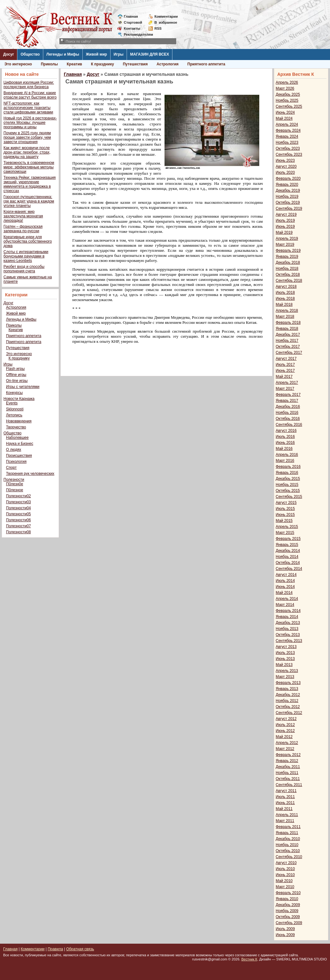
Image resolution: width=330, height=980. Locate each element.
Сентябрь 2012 (289, 713)
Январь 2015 (287, 545)
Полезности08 (18, 532)
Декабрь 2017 (288, 335)
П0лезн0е (15, 484)
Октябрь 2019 (288, 203)
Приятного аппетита (206, 64)
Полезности (14, 480)
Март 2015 (285, 533)
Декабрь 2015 (288, 479)
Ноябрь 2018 (287, 269)
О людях (14, 450)
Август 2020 (286, 166)
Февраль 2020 (288, 178)
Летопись (14, 415)
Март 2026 (285, 88)
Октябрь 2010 (288, 851)
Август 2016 (286, 431)
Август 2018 (286, 287)
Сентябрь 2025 (289, 106)
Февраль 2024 (288, 130)
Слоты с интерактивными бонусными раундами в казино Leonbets (26, 256)
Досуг (9, 54)
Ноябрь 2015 (287, 485)
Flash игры (15, 369)
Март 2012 (285, 749)
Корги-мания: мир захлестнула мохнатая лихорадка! (23, 216)
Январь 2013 (287, 689)
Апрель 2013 (287, 671)
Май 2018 (284, 305)
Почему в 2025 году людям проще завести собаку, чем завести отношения (27, 137)
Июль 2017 (285, 365)
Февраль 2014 (288, 611)
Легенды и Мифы (63, 54)
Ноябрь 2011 (287, 773)
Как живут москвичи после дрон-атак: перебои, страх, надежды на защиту (27, 152)
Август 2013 (286, 647)
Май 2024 (284, 118)
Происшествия (19, 456)
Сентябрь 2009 (289, 923)
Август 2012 (286, 719)
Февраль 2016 (288, 467)
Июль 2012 (285, 725)
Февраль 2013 (288, 683)
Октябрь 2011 (288, 779)
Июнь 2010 (285, 875)
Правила (55, 949)
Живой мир (96, 54)
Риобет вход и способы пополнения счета (24, 269)
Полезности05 (18, 514)
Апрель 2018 (287, 311)
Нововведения (19, 421)
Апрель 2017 (287, 383)
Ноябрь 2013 (287, 629)
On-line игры (17, 381)
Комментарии (166, 16)
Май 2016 (284, 449)
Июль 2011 (285, 797)
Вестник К (249, 959)
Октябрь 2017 (288, 347)
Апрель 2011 (287, 815)
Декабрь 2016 (288, 407)
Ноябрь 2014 (287, 557)
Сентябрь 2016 (289, 425)
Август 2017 (286, 359)
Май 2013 (284, 665)
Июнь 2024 (285, 112)
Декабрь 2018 (288, 263)
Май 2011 (284, 809)
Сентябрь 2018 (289, 281)
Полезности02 (18, 496)
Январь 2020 (287, 185)
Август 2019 (286, 215)
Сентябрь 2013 (289, 641)
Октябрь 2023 (288, 148)
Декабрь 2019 (288, 191)
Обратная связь (80, 949)
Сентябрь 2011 (289, 785)
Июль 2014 (285, 581)
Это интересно (18, 64)
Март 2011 (285, 821)
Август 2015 (286, 503)
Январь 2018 (287, 329)
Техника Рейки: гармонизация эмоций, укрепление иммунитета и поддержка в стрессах (30, 184)
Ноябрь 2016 (287, 413)
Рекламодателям (136, 34)
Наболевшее (17, 438)
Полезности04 (18, 508)
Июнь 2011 (285, 803)
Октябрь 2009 (288, 917)
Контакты (132, 28)
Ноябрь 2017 (287, 341)
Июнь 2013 (285, 659)
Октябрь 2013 (288, 635)
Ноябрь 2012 (287, 701)
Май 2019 (284, 233)
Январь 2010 (287, 899)
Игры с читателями (23, 387)
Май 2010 (284, 881)
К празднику (102, 64)
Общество (30, 54)
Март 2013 (285, 677)
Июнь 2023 (285, 160)
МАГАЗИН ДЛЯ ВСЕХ (150, 54)
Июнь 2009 (285, 935)
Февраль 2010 (288, 893)
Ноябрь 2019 (287, 197)
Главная (131, 16)
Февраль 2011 (288, 827)
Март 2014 (285, 605)
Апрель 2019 (287, 239)
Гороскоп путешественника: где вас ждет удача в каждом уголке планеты (29, 201)
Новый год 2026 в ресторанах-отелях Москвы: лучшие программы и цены (30, 123)
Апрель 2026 (287, 82)
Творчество (16, 427)
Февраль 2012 (288, 755)
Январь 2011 (287, 833)
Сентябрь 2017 (289, 353)
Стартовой (133, 22)
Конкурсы (14, 393)
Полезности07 (18, 526)
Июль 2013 (285, 653)
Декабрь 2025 (288, 94)
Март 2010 (285, 887)
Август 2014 (286, 575)
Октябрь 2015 (288, 491)
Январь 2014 (287, 617)
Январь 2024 (287, 136)
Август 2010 (286, 863)
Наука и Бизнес (20, 444)
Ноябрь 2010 (287, 845)
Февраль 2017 (288, 395)
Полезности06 (18, 520)
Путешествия (135, 64)
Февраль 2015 (288, 539)
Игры (119, 54)
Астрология (168, 64)
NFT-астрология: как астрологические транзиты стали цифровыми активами (28, 108)
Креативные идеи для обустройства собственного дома (28, 241)
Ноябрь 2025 (287, 100)
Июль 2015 (285, 509)
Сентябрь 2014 (289, 569)
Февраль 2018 (288, 323)
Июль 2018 (285, 293)
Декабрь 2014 (288, 551)
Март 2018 (285, 317)
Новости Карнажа (19, 399)
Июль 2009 (285, 929)
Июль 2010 (285, 869)
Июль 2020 (285, 172)
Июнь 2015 (285, 515)
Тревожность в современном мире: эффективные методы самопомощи (29, 167)
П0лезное (15, 490)
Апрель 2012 (287, 743)
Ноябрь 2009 (287, 911)
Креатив (74, 64)
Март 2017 (285, 389)
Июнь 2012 (285, 731)
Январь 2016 (287, 473)
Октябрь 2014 (288, 563)
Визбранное (166, 22)
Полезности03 (18, 502)
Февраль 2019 (288, 251)
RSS (158, 28)
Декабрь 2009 (288, 905)
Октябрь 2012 (288, 707)
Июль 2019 (285, 221)
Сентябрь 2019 (289, 209)
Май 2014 (284, 593)
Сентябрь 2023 (289, 154)
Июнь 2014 (285, 587)
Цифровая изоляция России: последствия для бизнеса (29, 85)
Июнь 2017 (285, 371)
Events (12, 403)
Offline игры (16, 375)
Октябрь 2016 (288, 419)
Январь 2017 (287, 401)
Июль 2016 (285, 437)
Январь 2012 (287, 761)
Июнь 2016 (285, 443)
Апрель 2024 (287, 124)
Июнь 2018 (285, 299)
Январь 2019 (287, 257)
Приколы (49, 64)
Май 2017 (284, 377)
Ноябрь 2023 (287, 142)
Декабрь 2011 (288, 767)
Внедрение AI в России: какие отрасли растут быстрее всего (30, 95)
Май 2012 (284, 737)
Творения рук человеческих (30, 474)
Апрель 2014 (287, 599)
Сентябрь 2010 (289, 857)
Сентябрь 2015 (289, 497)
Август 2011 (286, 791)
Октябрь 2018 (288, 275)
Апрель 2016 (287, 455)
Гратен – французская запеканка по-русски (23, 229)
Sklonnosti (15, 409)
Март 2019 (285, 245)
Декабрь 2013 (288, 623)
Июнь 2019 (285, 227)
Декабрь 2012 (288, 695)
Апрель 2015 (287, 527)
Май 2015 (284, 521)
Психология (16, 462)
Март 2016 (285, 461)
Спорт (11, 468)
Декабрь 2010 (288, 839)
